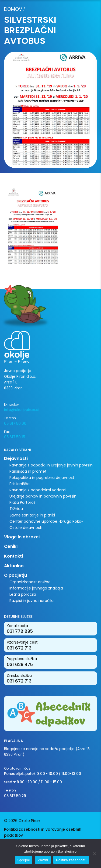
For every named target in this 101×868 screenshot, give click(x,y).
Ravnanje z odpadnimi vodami (38, 490)
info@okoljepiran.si (21, 410)
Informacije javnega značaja (36, 588)
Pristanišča (20, 484)
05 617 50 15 (15, 437)
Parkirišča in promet (28, 471)
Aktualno (14, 566)
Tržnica (16, 509)
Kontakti (13, 556)
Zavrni (43, 860)
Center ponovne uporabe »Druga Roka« (46, 521)
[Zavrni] (94, 854)
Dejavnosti (16, 458)
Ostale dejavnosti (26, 528)
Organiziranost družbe (30, 582)
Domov (13, 9)
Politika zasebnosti (71, 860)
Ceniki (11, 546)
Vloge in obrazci (22, 537)
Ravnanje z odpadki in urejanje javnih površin (51, 465)
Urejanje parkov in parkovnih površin (43, 496)
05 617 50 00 (15, 424)
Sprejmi (24, 860)
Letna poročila (23, 594)
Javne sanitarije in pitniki (32, 515)
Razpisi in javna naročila (32, 601)
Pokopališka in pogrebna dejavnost (42, 478)
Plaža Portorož (22, 502)
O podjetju (15, 575)
